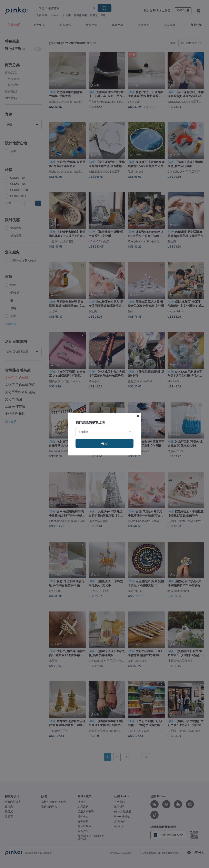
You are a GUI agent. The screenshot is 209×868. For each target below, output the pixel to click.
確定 (104, 443)
